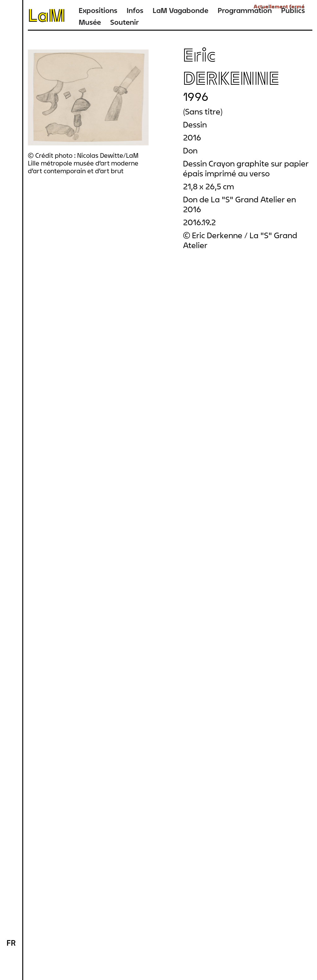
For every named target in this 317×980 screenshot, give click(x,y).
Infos (135, 10)
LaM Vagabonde (180, 10)
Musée (90, 22)
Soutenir (124, 22)
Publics (293, 10)
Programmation (245, 10)
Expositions (98, 10)
